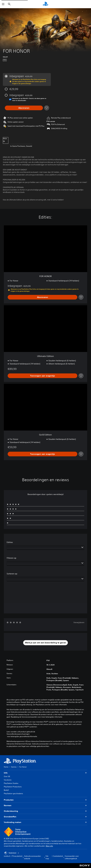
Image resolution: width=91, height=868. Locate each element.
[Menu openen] (3, 4)
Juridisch (7, 856)
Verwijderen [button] (79, 622)
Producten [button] (46, 800)
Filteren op (12, 558)
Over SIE (7, 776)
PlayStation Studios (11, 783)
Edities (10, 542)
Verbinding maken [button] (46, 822)
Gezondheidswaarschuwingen (18, 734)
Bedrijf (6, 790)
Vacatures (8, 780)
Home (6, 767)
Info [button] (46, 773)
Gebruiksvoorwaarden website (32, 857)
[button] (46, 643)
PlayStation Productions (13, 787)
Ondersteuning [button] (46, 811)
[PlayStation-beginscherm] (46, 4)
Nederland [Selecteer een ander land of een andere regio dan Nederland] (12, 853)
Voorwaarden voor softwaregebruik (72, 857)
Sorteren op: (12, 574)
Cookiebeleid (58, 856)
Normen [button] (46, 806)
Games (14, 767)
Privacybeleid (17, 856)
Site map (47, 857)
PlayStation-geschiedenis (13, 793)
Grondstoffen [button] (46, 817)
